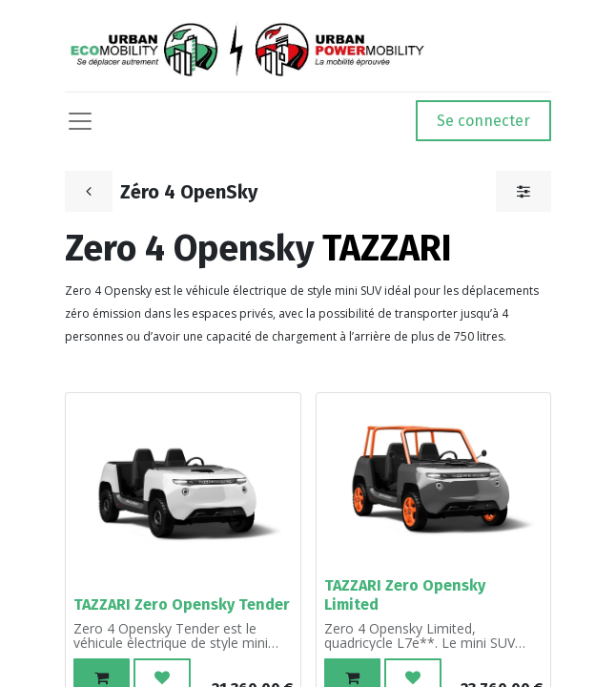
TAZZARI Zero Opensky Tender (182, 604)
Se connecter (483, 121)
